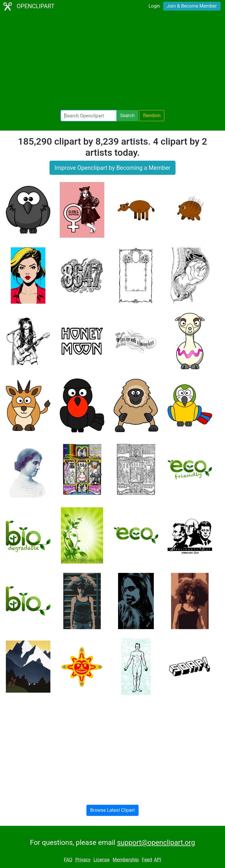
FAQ (68, 860)
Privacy (83, 860)
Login (154, 6)
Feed (147, 860)
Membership (126, 860)
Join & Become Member (192, 6)
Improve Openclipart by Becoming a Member (112, 168)
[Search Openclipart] (89, 116)
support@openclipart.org (156, 843)
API (157, 860)
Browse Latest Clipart (113, 810)
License (102, 860)
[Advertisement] (112, 61)
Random (152, 115)
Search (127, 115)
